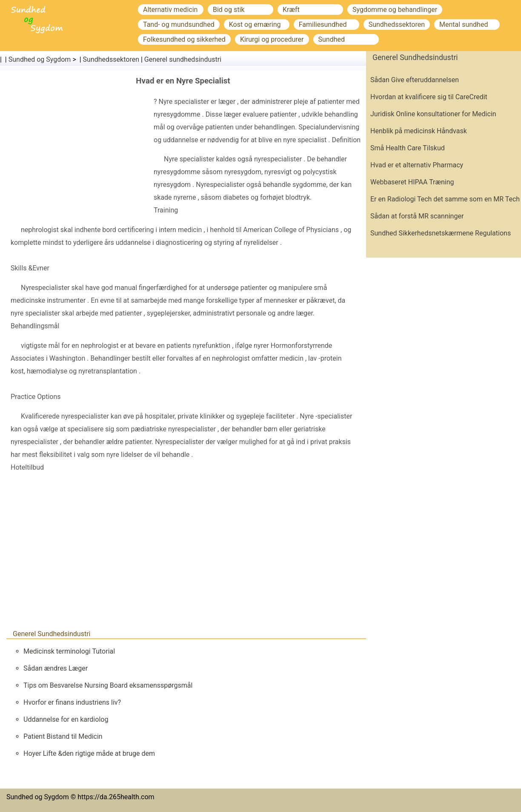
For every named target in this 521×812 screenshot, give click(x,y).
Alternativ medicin (170, 10)
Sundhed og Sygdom (40, 59)
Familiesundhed (323, 24)
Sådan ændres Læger (56, 668)
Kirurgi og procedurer (272, 39)
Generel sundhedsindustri (183, 59)
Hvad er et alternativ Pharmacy (417, 165)
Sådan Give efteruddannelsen (415, 80)
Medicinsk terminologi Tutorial (69, 651)
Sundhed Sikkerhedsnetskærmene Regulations (441, 233)
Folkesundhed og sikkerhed (184, 39)
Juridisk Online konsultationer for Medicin (433, 114)
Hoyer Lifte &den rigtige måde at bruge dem (89, 753)
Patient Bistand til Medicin (63, 736)
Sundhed (332, 39)
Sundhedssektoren (397, 24)
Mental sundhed (464, 24)
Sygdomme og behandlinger (395, 10)
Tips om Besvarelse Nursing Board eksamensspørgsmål (108, 685)
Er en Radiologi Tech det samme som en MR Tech (445, 199)
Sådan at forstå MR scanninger (417, 216)
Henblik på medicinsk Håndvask (419, 131)
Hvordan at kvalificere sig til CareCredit (429, 97)
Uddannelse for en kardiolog (66, 719)
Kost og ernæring (255, 24)
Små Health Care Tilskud (408, 148)
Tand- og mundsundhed (179, 24)
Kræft (291, 10)
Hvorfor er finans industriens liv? (72, 702)
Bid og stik (229, 10)
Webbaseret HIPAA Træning (412, 182)
